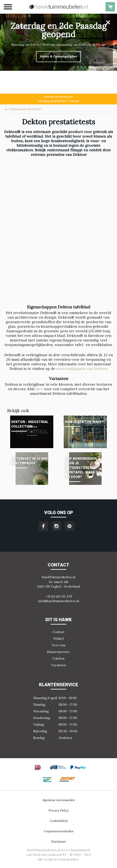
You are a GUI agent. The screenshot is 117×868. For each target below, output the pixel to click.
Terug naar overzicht (24, 109)
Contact (58, 632)
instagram (57, 526)
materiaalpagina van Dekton (82, 369)
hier (40, 389)
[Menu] (8, 7)
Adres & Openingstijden (59, 56)
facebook (43, 526)
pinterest (70, 526)
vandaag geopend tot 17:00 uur (58, 99)
